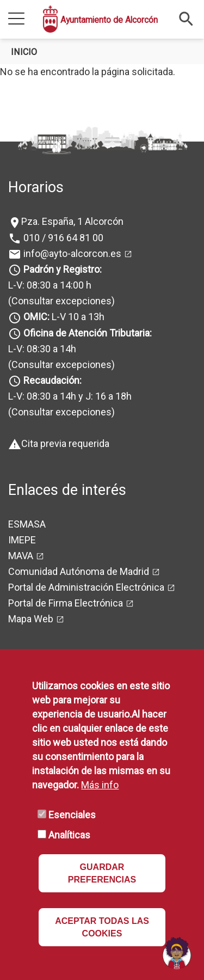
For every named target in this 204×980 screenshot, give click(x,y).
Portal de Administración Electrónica (86, 587)
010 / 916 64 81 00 (62, 238)
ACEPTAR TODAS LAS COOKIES (102, 927)
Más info (100, 785)
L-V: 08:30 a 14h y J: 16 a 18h (70, 396)
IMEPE (22, 540)
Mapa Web (31, 619)
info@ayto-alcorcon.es (71, 253)
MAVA (21, 556)
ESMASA (27, 524)
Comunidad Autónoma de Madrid (79, 571)
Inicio (24, 52)
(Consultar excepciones (60, 301)
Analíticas (69, 835)
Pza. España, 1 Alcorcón (72, 221)
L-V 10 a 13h (63, 317)
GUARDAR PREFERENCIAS (102, 873)
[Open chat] (177, 953)
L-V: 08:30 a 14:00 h (50, 285)
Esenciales (72, 815)
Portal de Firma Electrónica (66, 603)
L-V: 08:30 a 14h (42, 349)
